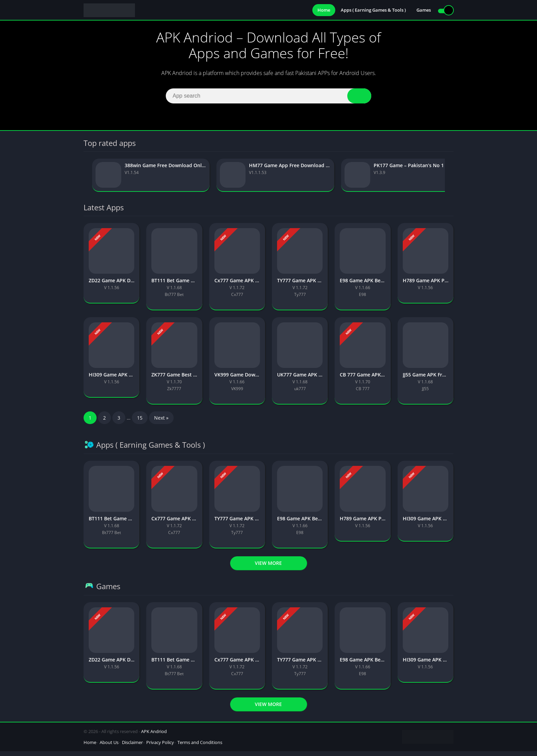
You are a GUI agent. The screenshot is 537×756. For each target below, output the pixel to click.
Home (324, 10)
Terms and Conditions (200, 747)
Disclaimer (132, 747)
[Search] (268, 97)
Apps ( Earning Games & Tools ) (373, 10)
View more (268, 568)
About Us (109, 747)
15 (140, 423)
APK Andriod (154, 736)
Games (424, 10)
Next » (161, 423)
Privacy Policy (160, 747)
